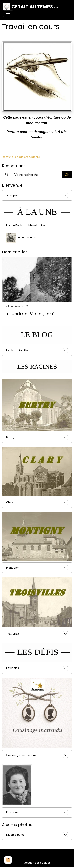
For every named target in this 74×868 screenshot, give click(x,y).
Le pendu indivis (22, 238)
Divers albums (15, 835)
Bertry (10, 437)
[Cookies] (8, 860)
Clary (10, 502)
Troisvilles (13, 634)
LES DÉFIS (13, 668)
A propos (12, 195)
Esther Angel (14, 812)
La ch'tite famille (17, 350)
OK (67, 175)
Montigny (12, 568)
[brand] (31, 7)
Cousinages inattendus (21, 755)
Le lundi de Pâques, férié (30, 314)
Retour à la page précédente (21, 157)
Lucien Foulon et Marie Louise (25, 225)
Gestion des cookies (37, 863)
